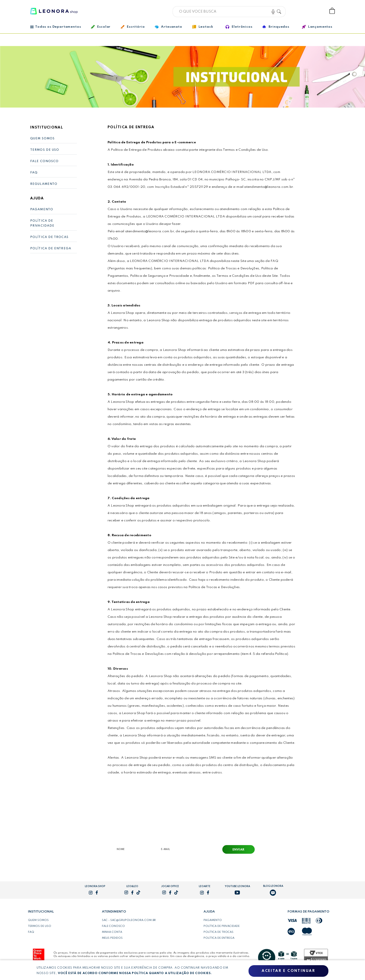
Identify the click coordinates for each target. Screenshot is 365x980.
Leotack (203, 27)
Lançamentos (317, 27)
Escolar (101, 27)
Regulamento (44, 184)
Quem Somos (42, 139)
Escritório (133, 27)
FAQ (34, 173)
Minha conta (112, 932)
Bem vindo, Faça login (299, 11)
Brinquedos (276, 27)
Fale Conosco (44, 161)
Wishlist (316, 11)
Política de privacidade (222, 926)
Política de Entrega (51, 249)
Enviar (239, 850)
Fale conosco (113, 926)
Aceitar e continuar (288, 971)
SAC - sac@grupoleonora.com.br (129, 920)
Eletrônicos (239, 27)
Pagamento (42, 210)
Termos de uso (40, 926)
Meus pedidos (112, 938)
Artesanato (168, 27)
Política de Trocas (49, 237)
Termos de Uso (45, 150)
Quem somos (38, 920)
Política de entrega (219, 938)
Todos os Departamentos (56, 27)
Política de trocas (218, 932)
